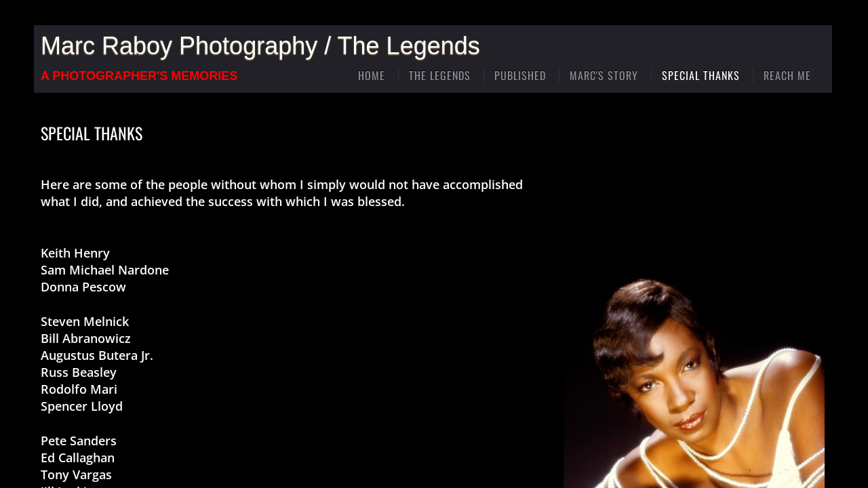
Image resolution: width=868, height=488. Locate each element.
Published (520, 75)
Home (372, 75)
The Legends (440, 75)
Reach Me (787, 75)
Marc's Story (604, 75)
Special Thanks (701, 75)
